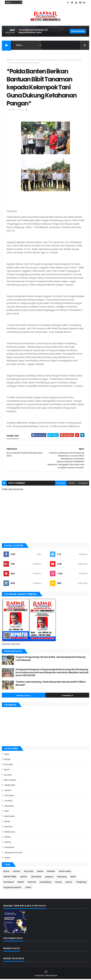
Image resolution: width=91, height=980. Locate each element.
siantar (8, 843)
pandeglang (10, 833)
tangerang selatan (13, 854)
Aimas (7, 755)
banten (7, 760)
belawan (8, 776)
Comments (67, 696)
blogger (61, 484)
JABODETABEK (10, 786)
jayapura (8, 802)
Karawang (9, 807)
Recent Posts (24, 696)
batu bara (8, 766)
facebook (83, 484)
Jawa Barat (9, 796)
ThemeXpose (51, 976)
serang (7, 838)
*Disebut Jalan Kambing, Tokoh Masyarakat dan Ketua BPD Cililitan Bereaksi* (51, 684)
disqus (72, 484)
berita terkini (10, 781)
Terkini (7, 859)
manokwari (9, 817)
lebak (6, 812)
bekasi (7, 771)
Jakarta (8, 791)
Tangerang (9, 848)
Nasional (8, 828)
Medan (7, 822)
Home (9, 60)
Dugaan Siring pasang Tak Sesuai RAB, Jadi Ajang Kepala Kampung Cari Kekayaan (50, 659)
